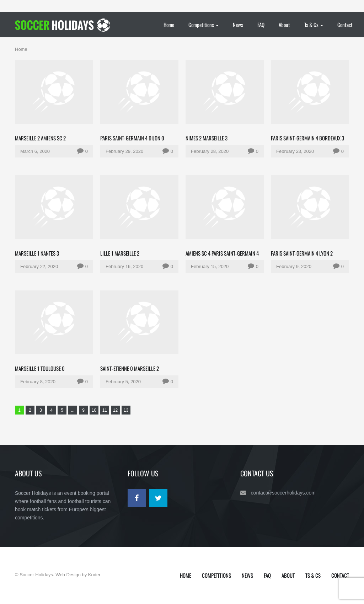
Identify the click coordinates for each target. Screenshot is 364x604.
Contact (345, 25)
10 (94, 410)
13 (126, 410)
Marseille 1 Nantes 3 (37, 253)
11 (105, 410)
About (284, 25)
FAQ (261, 25)
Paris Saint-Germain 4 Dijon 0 (132, 138)
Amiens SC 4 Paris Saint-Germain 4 (222, 253)
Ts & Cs (314, 25)
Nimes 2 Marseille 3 (207, 138)
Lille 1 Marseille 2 (120, 253)
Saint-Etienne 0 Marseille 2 (130, 368)
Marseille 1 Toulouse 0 (40, 368)
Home (169, 25)
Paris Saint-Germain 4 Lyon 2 (302, 253)
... (73, 410)
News (238, 25)
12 (115, 410)
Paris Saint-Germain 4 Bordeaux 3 (307, 138)
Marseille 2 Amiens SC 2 (40, 138)
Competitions (204, 25)
